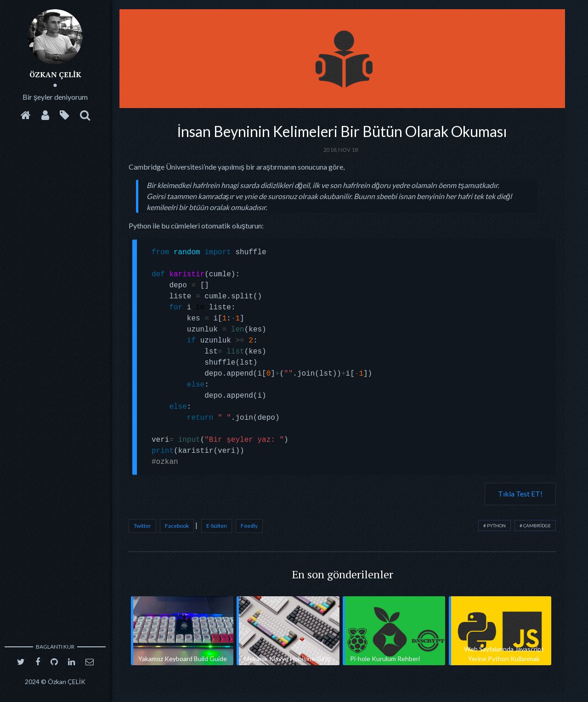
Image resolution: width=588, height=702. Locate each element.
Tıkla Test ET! (520, 494)
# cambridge (535, 525)
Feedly (249, 526)
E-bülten (217, 526)
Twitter (142, 526)
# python (495, 525)
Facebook (177, 526)
